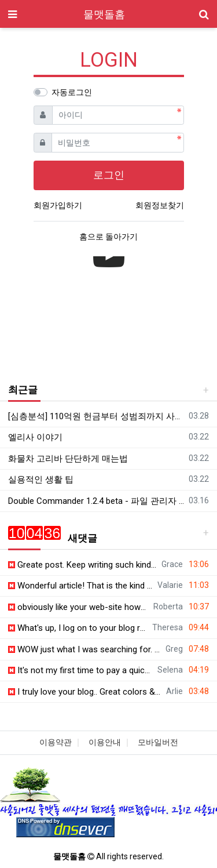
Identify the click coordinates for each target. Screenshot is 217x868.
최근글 (23, 390)
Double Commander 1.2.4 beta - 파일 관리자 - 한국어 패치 (96, 501)
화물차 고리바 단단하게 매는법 (68, 459)
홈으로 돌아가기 (108, 237)
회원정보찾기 (160, 205)
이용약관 (56, 742)
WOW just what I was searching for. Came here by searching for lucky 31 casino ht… (85, 649)
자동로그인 (72, 92)
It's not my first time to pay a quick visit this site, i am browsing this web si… (81, 670)
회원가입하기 (58, 205)
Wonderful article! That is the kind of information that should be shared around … (81, 586)
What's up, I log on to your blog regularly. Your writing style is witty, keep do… (78, 628)
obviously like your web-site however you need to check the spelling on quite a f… (79, 607)
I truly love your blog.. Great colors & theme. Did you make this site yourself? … (85, 692)
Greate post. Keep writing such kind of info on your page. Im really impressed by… (83, 565)
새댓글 (53, 538)
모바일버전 (158, 742)
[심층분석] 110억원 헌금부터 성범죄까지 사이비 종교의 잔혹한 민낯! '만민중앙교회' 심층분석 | (96, 416)
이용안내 (105, 742)
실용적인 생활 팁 (41, 480)
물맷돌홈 (104, 14)
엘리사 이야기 (35, 437)
